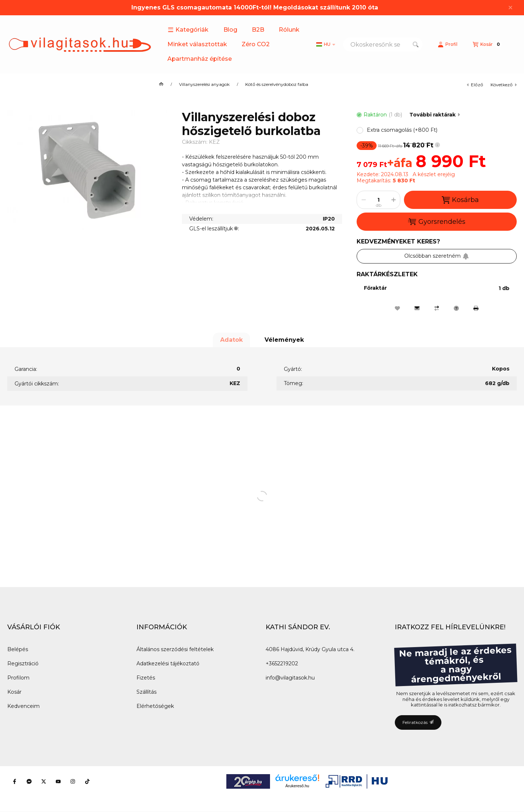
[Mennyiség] (378, 200)
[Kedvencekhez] (397, 308)
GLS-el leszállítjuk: (214, 229)
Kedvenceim (23, 706)
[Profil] (448, 44)
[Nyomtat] (476, 308)
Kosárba (460, 200)
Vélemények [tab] (284, 340)
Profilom (18, 678)
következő (504, 85)
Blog (230, 30)
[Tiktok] (87, 781)
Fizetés (146, 678)
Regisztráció (23, 664)
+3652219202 (282, 664)
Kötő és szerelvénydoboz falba (277, 84)
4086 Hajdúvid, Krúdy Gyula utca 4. (310, 649)
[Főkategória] (161, 84)
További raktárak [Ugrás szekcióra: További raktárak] (435, 115)
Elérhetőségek (155, 706)
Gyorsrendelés (436, 222)
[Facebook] (15, 781)
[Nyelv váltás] (326, 44)
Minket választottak (197, 44)
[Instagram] (73, 781)
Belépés (18, 649)
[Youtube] (58, 781)
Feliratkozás (418, 722)
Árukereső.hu (297, 786)
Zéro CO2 (256, 44)
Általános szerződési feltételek (175, 649)
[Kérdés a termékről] (456, 308)
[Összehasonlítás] (437, 308)
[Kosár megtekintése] (487, 44)
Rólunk (289, 30)
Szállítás (146, 692)
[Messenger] (29, 781)
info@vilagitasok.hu (290, 678)
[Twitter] (44, 781)
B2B (258, 30)
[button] (188, 30)
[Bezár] (510, 8)
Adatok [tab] (231, 340)
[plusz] (393, 200)
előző (475, 85)
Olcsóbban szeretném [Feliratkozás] (437, 256)
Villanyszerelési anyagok (204, 84)
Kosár (14, 692)
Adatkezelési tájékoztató (168, 664)
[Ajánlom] (417, 308)
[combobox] (383, 44)
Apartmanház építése (200, 59)
